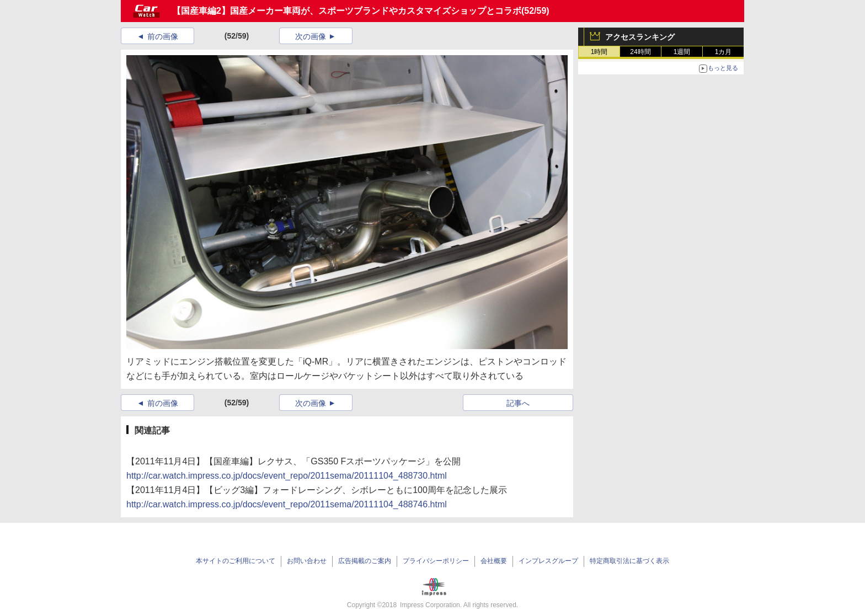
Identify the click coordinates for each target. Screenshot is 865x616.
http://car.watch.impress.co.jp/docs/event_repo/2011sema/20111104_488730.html (287, 476)
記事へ (518, 403)
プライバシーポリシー (436, 561)
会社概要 (494, 561)
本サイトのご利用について (236, 561)
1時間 (599, 52)
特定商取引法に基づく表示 (629, 561)
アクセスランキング (640, 37)
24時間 (640, 52)
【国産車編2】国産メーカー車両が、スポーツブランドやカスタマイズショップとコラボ (347, 11)
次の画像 (311, 36)
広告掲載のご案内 (365, 561)
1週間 (682, 52)
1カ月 (723, 52)
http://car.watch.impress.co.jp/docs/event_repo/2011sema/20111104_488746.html (287, 504)
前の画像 (163, 36)
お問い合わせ (307, 561)
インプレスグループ (548, 561)
